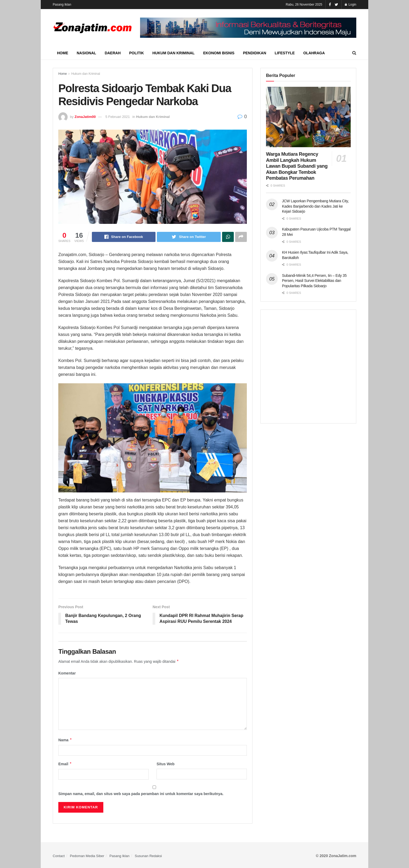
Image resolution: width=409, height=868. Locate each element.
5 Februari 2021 (118, 117)
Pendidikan (254, 53)
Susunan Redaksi (148, 856)
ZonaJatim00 (85, 117)
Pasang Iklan (62, 5)
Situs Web (165, 764)
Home (63, 53)
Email (65, 764)
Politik (136, 53)
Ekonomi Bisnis (219, 53)
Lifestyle (285, 53)
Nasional (86, 53)
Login (351, 5)
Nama (65, 740)
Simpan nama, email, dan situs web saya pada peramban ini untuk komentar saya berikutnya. (141, 794)
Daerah (113, 53)
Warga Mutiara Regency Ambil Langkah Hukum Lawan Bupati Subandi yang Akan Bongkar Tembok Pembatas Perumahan (297, 166)
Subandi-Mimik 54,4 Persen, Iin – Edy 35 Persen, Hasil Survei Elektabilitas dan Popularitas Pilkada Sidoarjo (314, 281)
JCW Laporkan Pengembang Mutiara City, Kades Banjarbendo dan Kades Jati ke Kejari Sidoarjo (315, 206)
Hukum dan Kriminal (173, 53)
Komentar (67, 673)
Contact (59, 856)
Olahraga (314, 53)
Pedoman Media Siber (87, 856)
